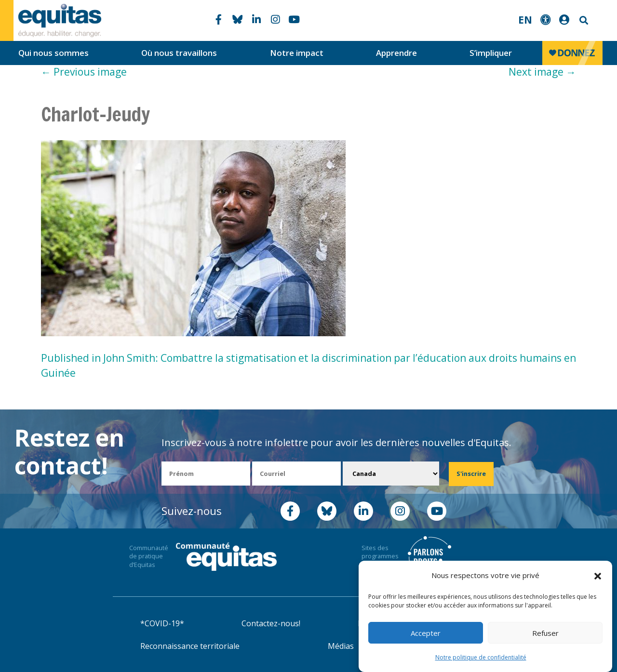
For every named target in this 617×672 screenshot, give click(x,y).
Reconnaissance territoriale (190, 646)
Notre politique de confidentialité (481, 657)
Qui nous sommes (54, 53)
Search (583, 20)
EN (525, 20)
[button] (598, 576)
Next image (542, 72)
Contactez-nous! (271, 623)
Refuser (545, 633)
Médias (341, 646)
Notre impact (297, 53)
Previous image (84, 72)
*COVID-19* (162, 623)
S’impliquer (491, 53)
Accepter (426, 633)
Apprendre (396, 53)
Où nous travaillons (179, 53)
